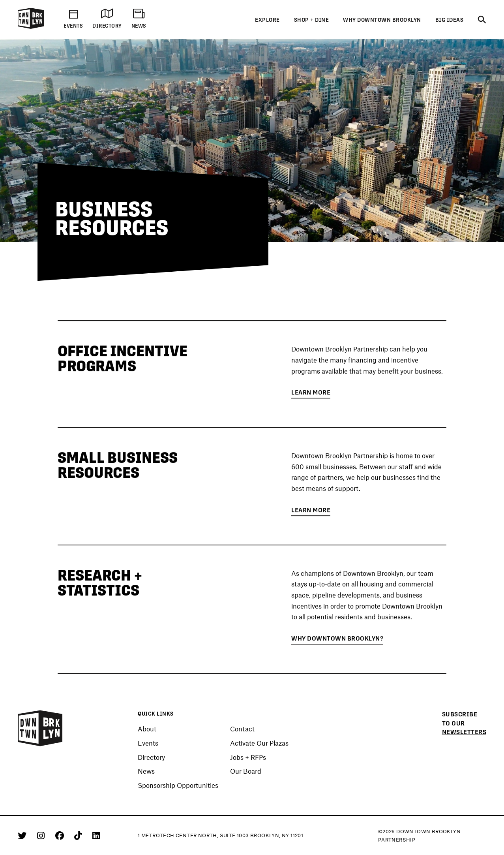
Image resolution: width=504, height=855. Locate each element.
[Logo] (31, 27)
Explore (267, 20)
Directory (151, 757)
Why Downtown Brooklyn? (337, 640)
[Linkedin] (96, 835)
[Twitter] (23, 835)
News (146, 771)
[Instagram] (42, 835)
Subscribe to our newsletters (464, 723)
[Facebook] (61, 835)
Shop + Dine (312, 20)
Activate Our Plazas (259, 743)
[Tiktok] (79, 835)
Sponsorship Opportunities (178, 785)
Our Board (246, 771)
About (147, 729)
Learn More (311, 394)
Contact (242, 729)
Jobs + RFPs (248, 757)
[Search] (482, 20)
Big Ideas (450, 20)
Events (148, 743)
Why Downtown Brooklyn (382, 20)
